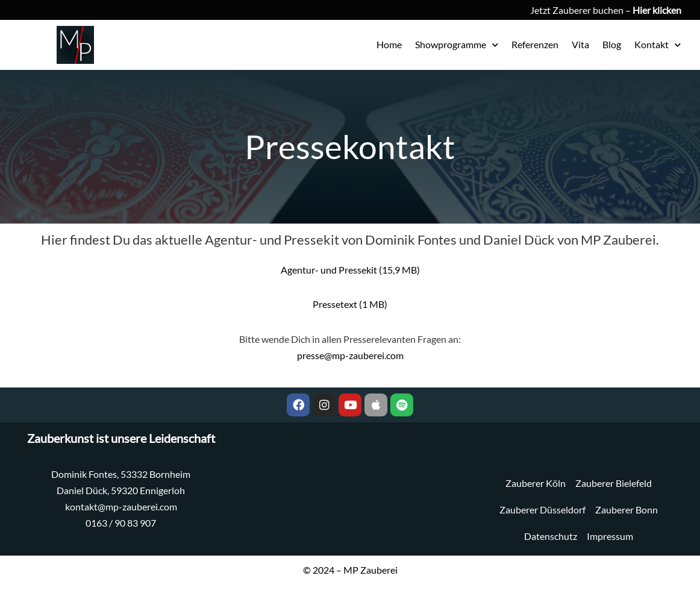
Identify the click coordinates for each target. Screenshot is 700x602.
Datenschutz (551, 536)
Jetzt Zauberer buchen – (606, 10)
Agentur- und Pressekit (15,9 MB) (350, 270)
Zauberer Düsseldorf (542, 510)
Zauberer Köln (536, 483)
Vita (580, 44)
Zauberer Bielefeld (614, 483)
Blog (612, 44)
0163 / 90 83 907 (121, 523)
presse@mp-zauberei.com (350, 355)
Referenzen (535, 44)
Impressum (610, 536)
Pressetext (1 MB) (350, 304)
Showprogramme (457, 45)
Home (389, 44)
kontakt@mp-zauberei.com (121, 506)
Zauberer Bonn (627, 510)
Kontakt (658, 45)
